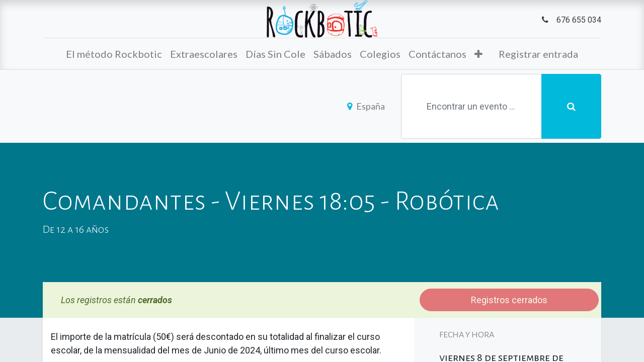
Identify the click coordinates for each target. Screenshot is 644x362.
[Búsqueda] (571, 106)
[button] (478, 54)
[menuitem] (114, 54)
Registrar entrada (538, 54)
